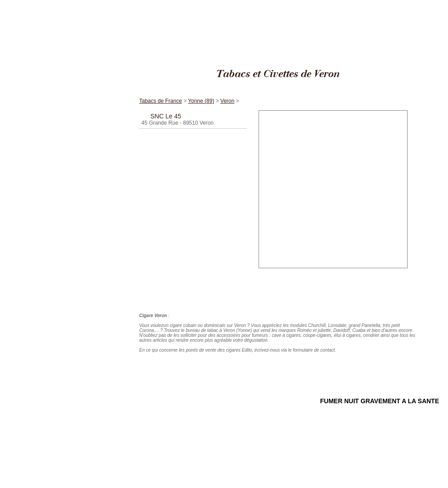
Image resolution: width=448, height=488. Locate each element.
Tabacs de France (381, 4)
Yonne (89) (414, 4)
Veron (435, 4)
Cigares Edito (345, 4)
